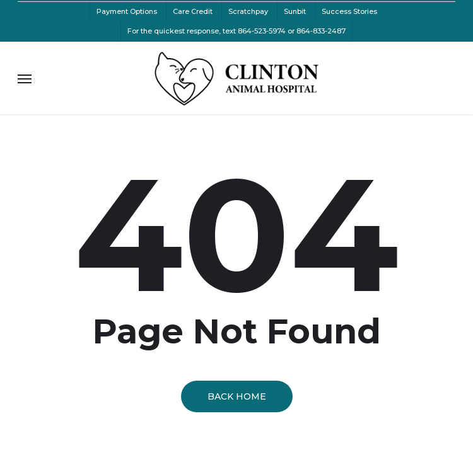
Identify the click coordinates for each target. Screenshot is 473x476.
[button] (25, 78)
